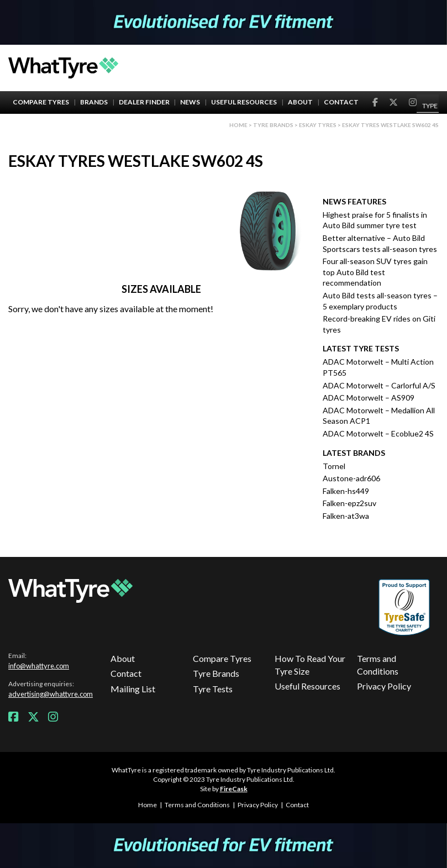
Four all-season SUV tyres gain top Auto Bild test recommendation (375, 272)
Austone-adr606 (351, 478)
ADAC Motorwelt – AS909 (369, 398)
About (300, 102)
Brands (94, 102)
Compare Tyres (41, 102)
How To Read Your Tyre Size (310, 664)
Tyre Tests (213, 689)
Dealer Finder (144, 102)
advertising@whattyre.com (51, 694)
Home (238, 125)
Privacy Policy (384, 686)
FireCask (234, 789)
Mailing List (133, 689)
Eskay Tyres (318, 125)
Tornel (334, 466)
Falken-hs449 (346, 491)
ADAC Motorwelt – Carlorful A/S (379, 385)
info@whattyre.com (39, 666)
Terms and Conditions (378, 664)
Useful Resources (244, 102)
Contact (341, 102)
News (190, 102)
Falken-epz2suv (349, 503)
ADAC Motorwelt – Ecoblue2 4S (378, 433)
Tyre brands (273, 125)
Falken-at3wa (346, 516)
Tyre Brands (216, 673)
